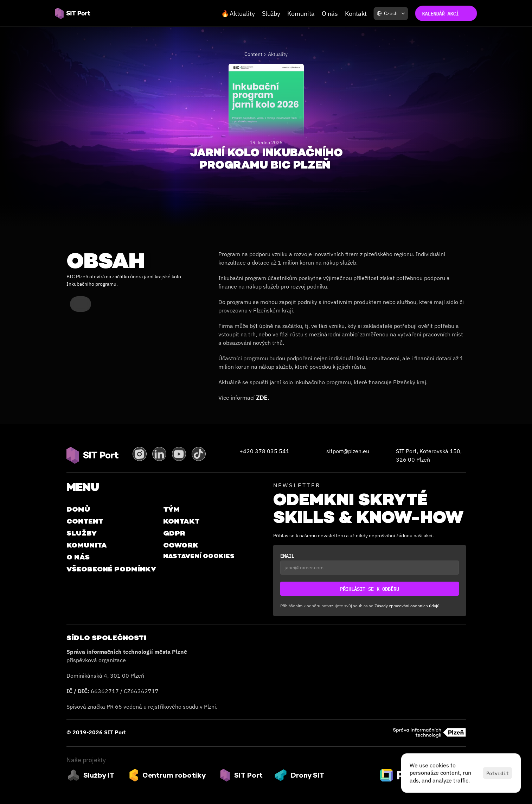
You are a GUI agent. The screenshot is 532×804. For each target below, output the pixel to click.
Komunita (301, 14)
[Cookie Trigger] (199, 556)
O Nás (78, 557)
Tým (171, 509)
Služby (271, 14)
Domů (78, 509)
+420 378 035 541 (264, 451)
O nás (330, 14)
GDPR (174, 533)
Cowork (181, 545)
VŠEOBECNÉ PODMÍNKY (111, 569)
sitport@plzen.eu (348, 451)
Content (253, 54)
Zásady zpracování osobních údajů (407, 606)
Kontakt (356, 14)
